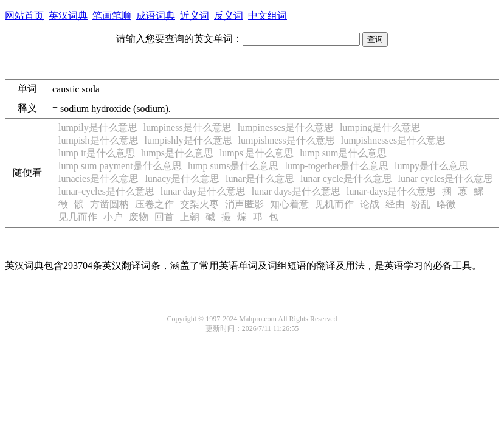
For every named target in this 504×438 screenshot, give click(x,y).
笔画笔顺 (112, 16)
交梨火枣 (199, 204)
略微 (446, 204)
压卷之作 (154, 204)
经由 (395, 204)
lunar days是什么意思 (296, 191)
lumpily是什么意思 (98, 127)
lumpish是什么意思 (98, 140)
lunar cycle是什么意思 (346, 179)
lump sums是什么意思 (233, 166)
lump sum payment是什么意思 (120, 166)
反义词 (229, 16)
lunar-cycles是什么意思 (106, 191)
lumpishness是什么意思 (287, 140)
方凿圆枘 (109, 204)
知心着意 (289, 204)
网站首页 (24, 16)
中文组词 (268, 16)
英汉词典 (68, 16)
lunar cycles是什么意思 (446, 179)
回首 (164, 217)
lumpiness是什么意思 (188, 127)
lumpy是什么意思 (431, 166)
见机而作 (334, 204)
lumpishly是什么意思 (188, 140)
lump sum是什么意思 (343, 153)
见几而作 (78, 217)
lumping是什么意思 (380, 127)
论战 (370, 204)
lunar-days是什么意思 (391, 191)
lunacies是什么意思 (98, 179)
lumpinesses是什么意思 (286, 127)
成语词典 (156, 16)
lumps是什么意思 (177, 153)
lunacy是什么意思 (182, 179)
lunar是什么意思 (260, 179)
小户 (113, 217)
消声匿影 (244, 204)
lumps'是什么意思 (257, 153)
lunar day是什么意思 (203, 191)
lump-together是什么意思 (337, 166)
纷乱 (421, 204)
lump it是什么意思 (97, 153)
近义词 (195, 16)
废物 (139, 217)
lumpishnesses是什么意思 (393, 140)
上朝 (190, 217)
